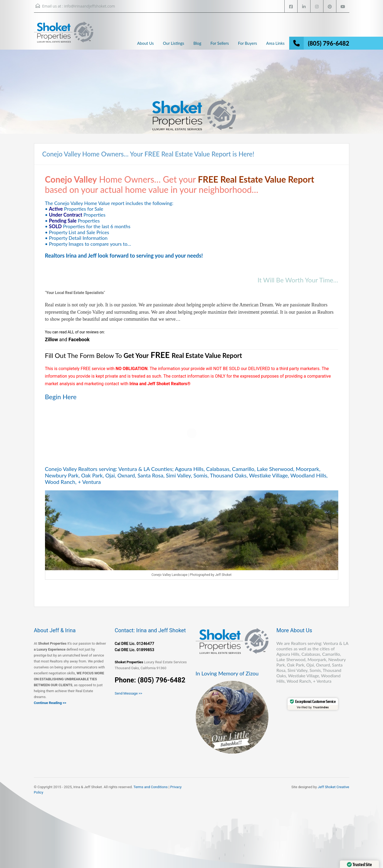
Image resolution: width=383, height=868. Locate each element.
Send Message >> (129, 693)
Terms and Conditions (151, 787)
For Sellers (220, 43)
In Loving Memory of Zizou (227, 673)
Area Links (275, 43)
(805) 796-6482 (328, 43)
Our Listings (173, 43)
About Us (146, 43)
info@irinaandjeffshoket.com (89, 6)
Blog (197, 43)
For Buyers (248, 43)
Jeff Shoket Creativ (333, 787)
